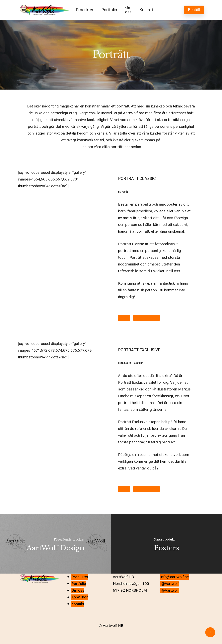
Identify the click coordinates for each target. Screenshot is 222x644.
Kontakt (78, 604)
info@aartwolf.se (175, 577)
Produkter (80, 577)
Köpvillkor (80, 597)
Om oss (78, 590)
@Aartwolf (170, 584)
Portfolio (79, 584)
